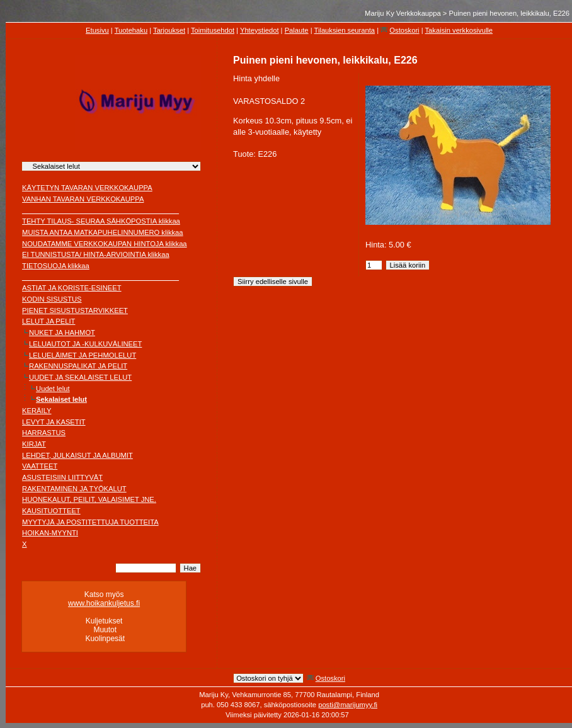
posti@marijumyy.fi (348, 705)
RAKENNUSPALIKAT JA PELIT (78, 366)
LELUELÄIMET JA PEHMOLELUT (83, 355)
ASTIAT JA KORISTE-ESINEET (72, 288)
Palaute (297, 30)
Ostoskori (404, 30)
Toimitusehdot (213, 30)
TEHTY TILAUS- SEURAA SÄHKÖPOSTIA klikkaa (101, 221)
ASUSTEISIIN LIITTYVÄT (62, 477)
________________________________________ (100, 210)
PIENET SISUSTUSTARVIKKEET (75, 310)
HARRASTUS (44, 433)
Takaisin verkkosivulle (459, 30)
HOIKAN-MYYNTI (50, 533)
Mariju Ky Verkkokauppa (403, 13)
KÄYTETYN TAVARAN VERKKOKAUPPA (87, 188)
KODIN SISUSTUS (52, 299)
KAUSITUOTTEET (51, 511)
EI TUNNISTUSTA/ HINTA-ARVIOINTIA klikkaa (96, 254)
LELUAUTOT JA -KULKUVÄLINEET (85, 344)
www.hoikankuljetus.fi (104, 603)
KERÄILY (37, 411)
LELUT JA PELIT (49, 321)
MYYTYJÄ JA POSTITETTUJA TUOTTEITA (90, 522)
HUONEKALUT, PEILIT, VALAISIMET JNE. (89, 499)
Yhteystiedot (260, 30)
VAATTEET (40, 466)
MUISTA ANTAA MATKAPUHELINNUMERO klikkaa (103, 232)
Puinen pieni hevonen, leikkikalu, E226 (510, 13)
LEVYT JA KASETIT (54, 422)
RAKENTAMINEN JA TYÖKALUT (74, 489)
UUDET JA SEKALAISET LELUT (80, 377)
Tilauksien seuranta (345, 30)
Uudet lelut (53, 389)
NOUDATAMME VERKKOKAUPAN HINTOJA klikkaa (105, 244)
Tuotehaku (131, 30)
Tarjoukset (169, 30)
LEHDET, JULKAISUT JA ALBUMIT (77, 455)
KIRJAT (34, 444)
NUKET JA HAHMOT (62, 333)
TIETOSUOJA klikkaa (56, 266)
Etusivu (97, 30)
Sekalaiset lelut (61, 399)
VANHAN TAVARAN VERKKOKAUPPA (83, 199)
